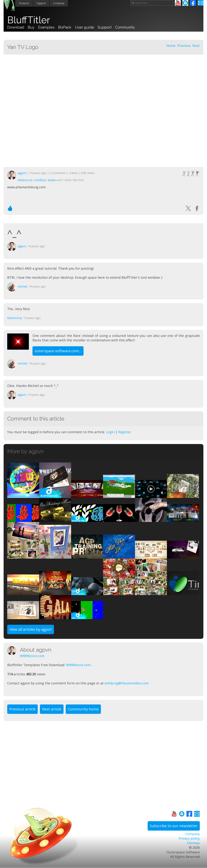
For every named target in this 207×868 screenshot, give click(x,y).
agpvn (22, 173)
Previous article (22, 709)
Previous (184, 46)
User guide (84, 27)
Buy (31, 27)
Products (24, 3)
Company (59, 3)
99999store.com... (79, 665)
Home (171, 46)
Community (125, 27)
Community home (83, 709)
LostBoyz (40, 180)
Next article (52, 709)
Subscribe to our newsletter (174, 826)
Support (41, 3)
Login (110, 432)
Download (16, 27)
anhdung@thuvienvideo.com (127, 683)
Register (125, 432)
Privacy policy (189, 838)
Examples (46, 27)
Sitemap (193, 843)
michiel (22, 286)
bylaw (52, 180)
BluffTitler (29, 20)
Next (196, 46)
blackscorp (25, 180)
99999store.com (32, 656)
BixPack (65, 27)
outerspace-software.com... (58, 351)
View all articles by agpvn (31, 629)
